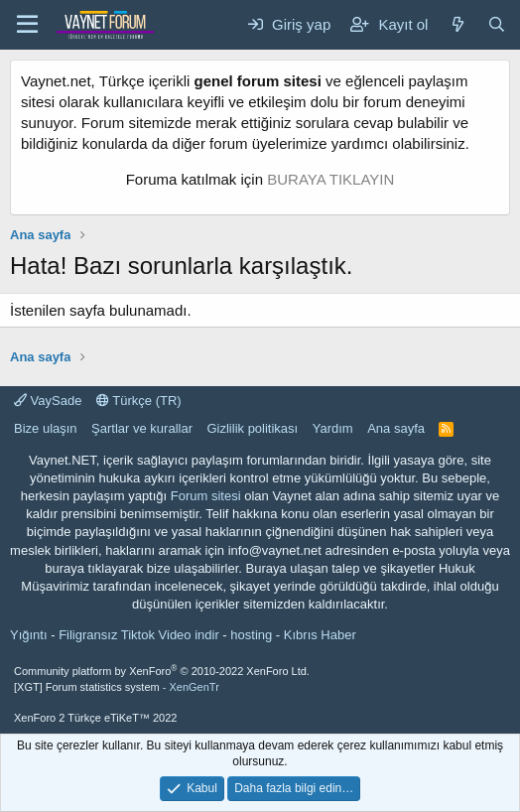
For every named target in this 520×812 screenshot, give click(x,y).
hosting (251, 635)
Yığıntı (29, 635)
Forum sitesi (206, 496)
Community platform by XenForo (162, 671)
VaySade (48, 401)
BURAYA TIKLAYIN (330, 179)
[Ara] (497, 24)
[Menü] (27, 25)
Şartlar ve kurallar (142, 428)
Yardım (333, 428)
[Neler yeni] (457, 24)
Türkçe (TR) (139, 401)
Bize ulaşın (46, 428)
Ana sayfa (396, 428)
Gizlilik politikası (252, 428)
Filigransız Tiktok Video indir (139, 635)
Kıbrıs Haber (320, 635)
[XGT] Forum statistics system (117, 687)
